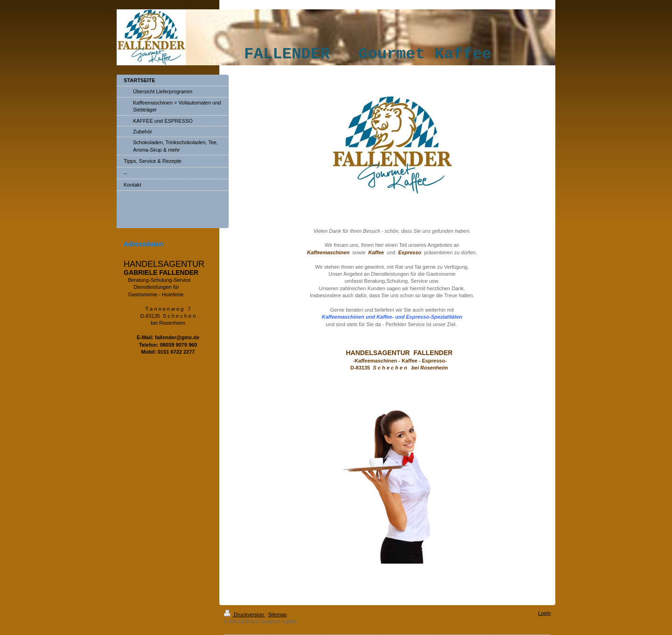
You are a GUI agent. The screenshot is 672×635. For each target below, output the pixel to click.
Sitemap (277, 614)
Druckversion (245, 614)
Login (544, 613)
